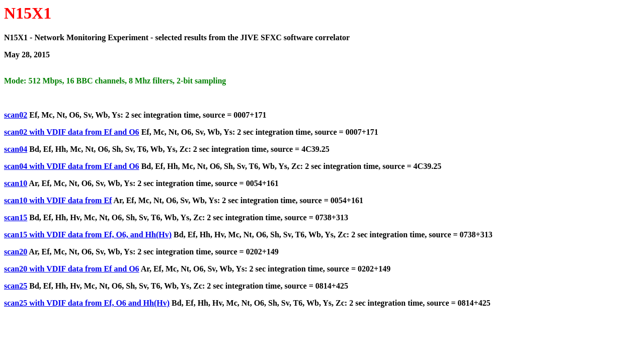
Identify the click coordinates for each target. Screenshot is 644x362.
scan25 (16, 286)
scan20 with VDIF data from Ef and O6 (72, 269)
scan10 (16, 183)
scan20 (16, 252)
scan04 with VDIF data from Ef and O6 (72, 166)
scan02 (16, 115)
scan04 (16, 149)
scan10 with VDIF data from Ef (58, 200)
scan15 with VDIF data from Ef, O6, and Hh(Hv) (88, 235)
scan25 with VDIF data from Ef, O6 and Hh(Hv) (87, 303)
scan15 (16, 217)
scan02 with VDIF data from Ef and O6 (72, 132)
